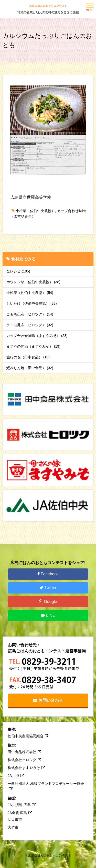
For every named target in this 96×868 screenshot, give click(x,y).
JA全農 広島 (20, 813)
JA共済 (16, 776)
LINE (48, 615)
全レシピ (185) (18, 271)
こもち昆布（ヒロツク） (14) (30, 314)
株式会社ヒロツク (24, 760)
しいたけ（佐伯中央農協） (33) (32, 303)
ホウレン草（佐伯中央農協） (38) (33, 282)
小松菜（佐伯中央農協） (35, 211)
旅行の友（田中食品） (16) (28, 357)
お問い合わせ (48, 700)
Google (48, 602)
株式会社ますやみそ (26, 768)
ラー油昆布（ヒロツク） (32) (30, 325)
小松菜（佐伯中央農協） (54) (30, 293)
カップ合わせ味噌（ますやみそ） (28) (37, 336)
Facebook (48, 574)
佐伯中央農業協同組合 (28, 736)
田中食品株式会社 (24, 752)
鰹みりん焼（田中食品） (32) (30, 368)
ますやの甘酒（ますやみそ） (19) (33, 346)
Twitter (48, 588)
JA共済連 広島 (22, 805)
